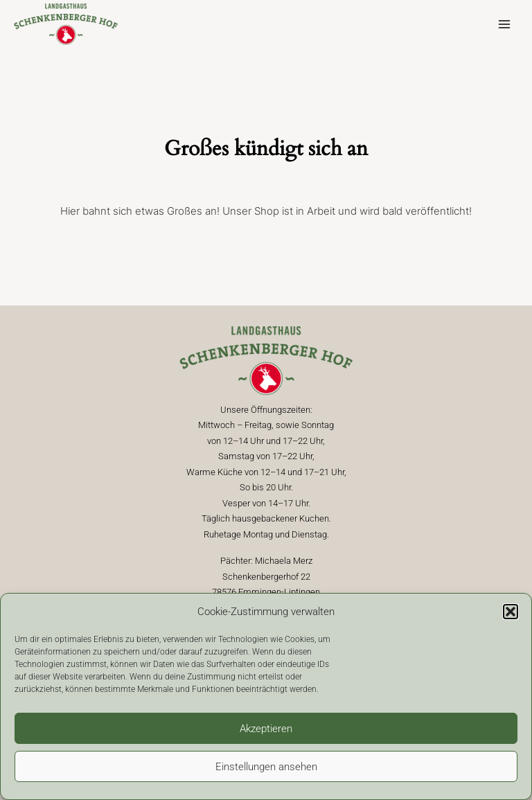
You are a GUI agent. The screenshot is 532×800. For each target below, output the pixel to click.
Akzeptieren (266, 729)
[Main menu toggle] (504, 25)
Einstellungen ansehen (266, 767)
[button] (511, 612)
